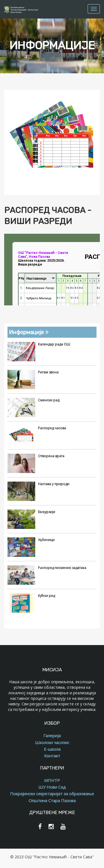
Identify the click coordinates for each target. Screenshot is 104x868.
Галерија (52, 736)
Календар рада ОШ (54, 344)
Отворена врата (51, 456)
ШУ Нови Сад (52, 787)
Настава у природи (54, 484)
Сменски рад (49, 400)
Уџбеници (46, 540)
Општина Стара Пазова (52, 801)
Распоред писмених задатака (62, 568)
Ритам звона (48, 372)
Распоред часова (52, 428)
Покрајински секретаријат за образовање (52, 794)
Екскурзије (47, 512)
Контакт (52, 756)
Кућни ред (46, 596)
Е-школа (52, 749)
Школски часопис (52, 742)
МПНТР (52, 780)
